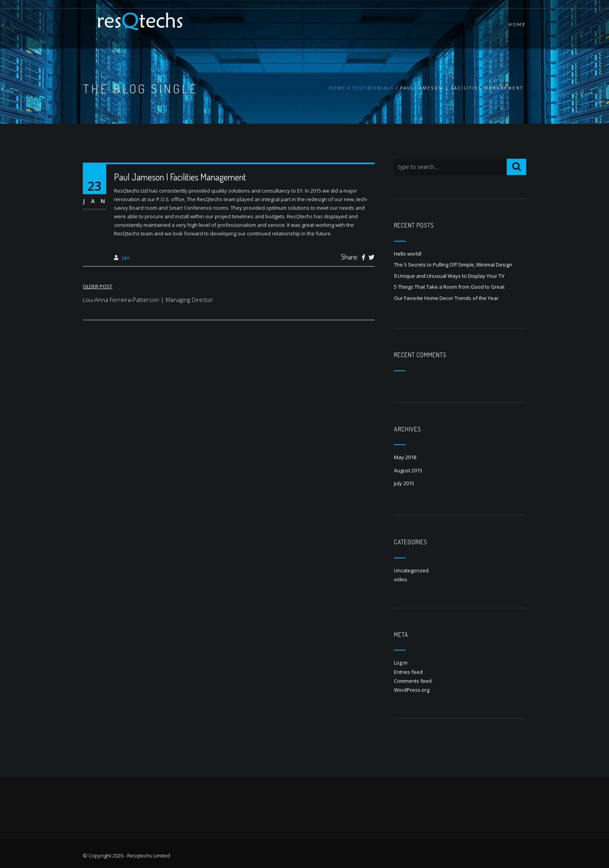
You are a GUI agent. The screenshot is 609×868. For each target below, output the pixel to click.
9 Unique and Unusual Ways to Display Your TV (449, 276)
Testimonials (373, 88)
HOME (517, 25)
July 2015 (404, 483)
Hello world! (408, 254)
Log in (401, 663)
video (401, 579)
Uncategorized (411, 570)
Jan (126, 258)
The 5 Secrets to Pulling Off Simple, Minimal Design (453, 265)
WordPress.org (412, 690)
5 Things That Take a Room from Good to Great (449, 287)
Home (338, 88)
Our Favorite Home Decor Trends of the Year (446, 298)
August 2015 (408, 470)
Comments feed (413, 681)
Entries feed (408, 672)
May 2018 (405, 457)
